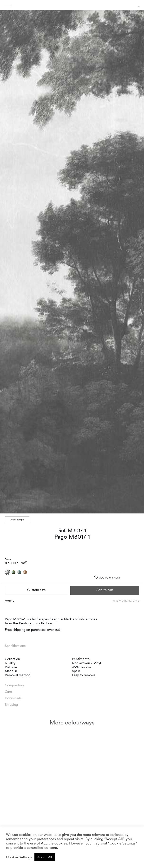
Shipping (11, 705)
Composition (14, 685)
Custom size (36, 590)
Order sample (17, 519)
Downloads (13, 698)
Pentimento (81, 659)
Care (8, 692)
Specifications (15, 646)
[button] (137, 812)
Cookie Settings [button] (19, 857)
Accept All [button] (45, 857)
